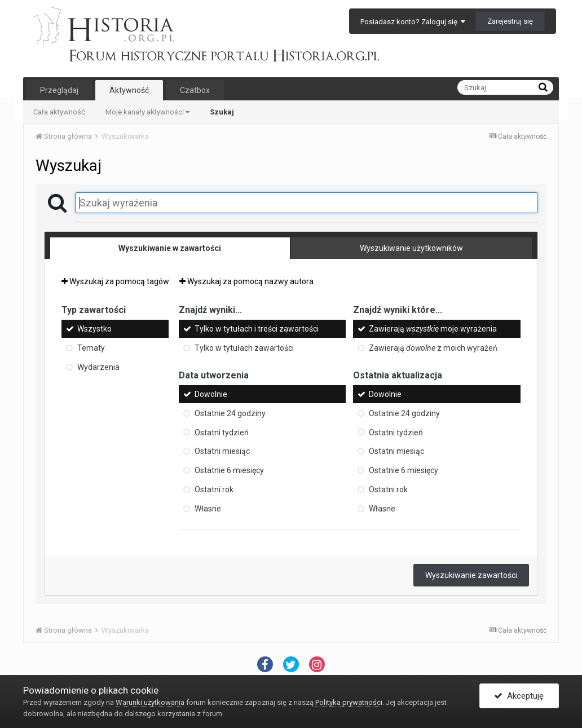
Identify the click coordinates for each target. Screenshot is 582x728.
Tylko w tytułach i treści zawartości (257, 329)
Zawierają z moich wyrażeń (433, 348)
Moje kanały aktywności (147, 112)
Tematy (91, 348)
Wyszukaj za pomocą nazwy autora (246, 281)
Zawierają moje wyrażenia (433, 329)
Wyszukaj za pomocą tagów (115, 281)
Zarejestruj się (510, 21)
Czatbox (195, 90)
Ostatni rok (214, 489)
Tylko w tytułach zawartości (244, 348)
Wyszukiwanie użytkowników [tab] (411, 248)
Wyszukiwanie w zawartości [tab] (170, 248)
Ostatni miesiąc (222, 451)
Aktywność (129, 90)
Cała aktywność (59, 112)
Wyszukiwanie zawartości (471, 575)
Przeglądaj (59, 90)
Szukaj (222, 112)
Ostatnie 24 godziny (230, 413)
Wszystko (94, 329)
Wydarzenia (98, 367)
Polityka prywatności (349, 702)
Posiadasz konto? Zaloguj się (413, 22)
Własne (208, 509)
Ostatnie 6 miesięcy (229, 470)
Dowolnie (211, 394)
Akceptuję (519, 696)
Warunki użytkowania (150, 702)
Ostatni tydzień (222, 432)
